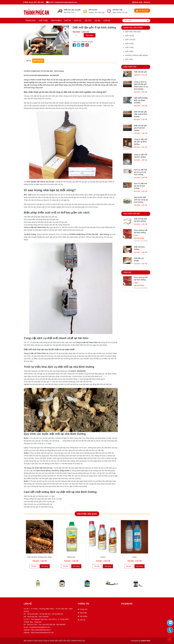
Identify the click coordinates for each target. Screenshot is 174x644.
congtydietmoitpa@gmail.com (66, 2)
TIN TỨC (88, 21)
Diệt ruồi (130, 44)
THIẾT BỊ (67, 21)
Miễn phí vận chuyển (72, 10)
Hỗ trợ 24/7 (93, 10)
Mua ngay (90, 35)
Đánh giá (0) (38, 61)
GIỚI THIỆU (43, 21)
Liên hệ (83, 620)
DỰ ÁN (97, 21)
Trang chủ (84, 609)
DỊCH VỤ (78, 21)
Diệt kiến (129, 51)
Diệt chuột (130, 40)
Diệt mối (129, 59)
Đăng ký (147, 2)
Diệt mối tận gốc (87, 42)
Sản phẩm (84, 616)
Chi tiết (34, 566)
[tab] (29, 61)
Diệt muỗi (130, 36)
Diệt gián (129, 47)
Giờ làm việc (118, 10)
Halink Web (146, 641)
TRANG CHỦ (30, 21)
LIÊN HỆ (107, 21)
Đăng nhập (137, 2)
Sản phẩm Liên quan (87, 514)
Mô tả (29, 61)
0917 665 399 (39, 2)
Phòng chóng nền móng (137, 55)
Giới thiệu (83, 613)
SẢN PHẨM (56, 21)
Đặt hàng (45, 566)
